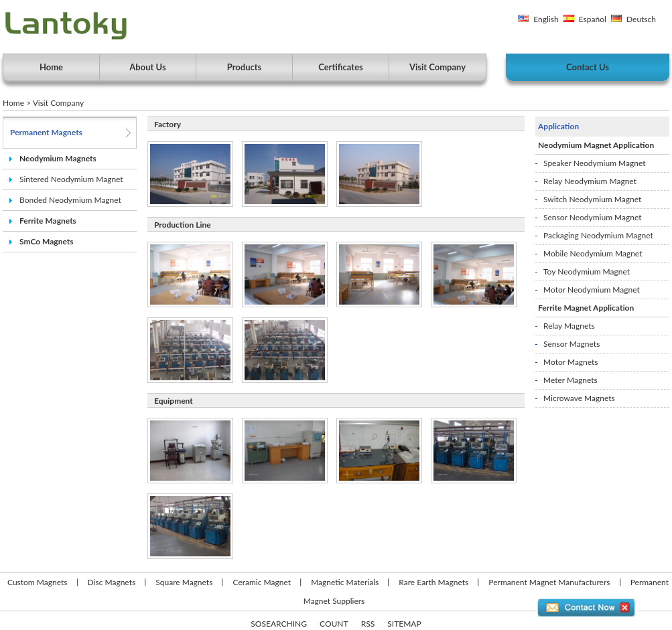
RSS (368, 624)
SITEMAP (404, 624)
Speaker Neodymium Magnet (595, 163)
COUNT (334, 624)
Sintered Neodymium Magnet (71, 179)
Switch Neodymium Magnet (592, 199)
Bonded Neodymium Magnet (70, 200)
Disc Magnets (112, 582)
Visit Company (438, 67)
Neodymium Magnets (58, 158)
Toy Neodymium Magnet (587, 271)
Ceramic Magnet (262, 582)
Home (51, 67)
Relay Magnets (569, 326)
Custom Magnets (37, 582)
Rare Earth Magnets (433, 582)
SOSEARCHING (279, 624)
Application (558, 126)
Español (593, 19)
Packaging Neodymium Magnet (598, 235)
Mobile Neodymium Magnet (593, 253)
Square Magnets (184, 582)
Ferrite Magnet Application (586, 308)
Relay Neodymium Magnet (590, 181)
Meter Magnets (570, 380)
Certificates (341, 67)
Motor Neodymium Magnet (592, 290)
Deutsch (641, 19)
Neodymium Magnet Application (596, 145)
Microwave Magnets (579, 398)
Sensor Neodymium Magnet (593, 217)
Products (245, 67)
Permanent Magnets (46, 132)
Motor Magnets (571, 362)
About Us (147, 67)
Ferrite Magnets (48, 221)
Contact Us (588, 67)
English (546, 19)
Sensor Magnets (572, 344)
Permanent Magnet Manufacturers (549, 582)
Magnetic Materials (345, 582)
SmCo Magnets (47, 241)
